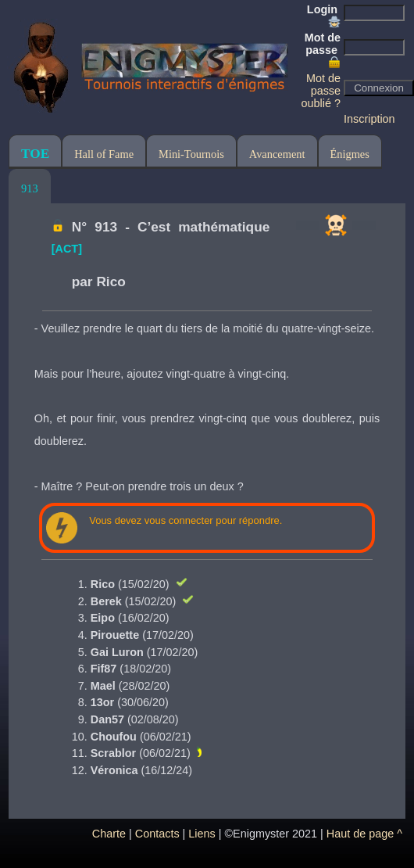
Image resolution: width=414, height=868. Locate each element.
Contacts (157, 834)
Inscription (369, 119)
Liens (202, 834)
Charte (109, 834)
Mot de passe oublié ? (321, 91)
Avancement (277, 154)
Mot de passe (323, 50)
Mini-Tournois (191, 154)
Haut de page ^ (364, 834)
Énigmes (350, 154)
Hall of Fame (104, 154)
